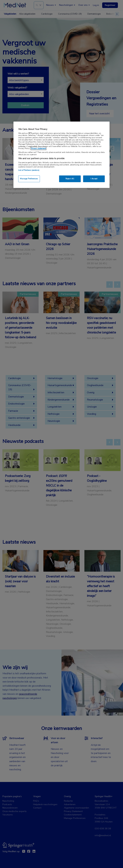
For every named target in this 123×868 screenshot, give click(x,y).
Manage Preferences (29, 179)
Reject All (70, 179)
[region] (61, 155)
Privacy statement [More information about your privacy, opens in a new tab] (38, 148)
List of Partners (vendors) (29, 170)
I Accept (94, 179)
